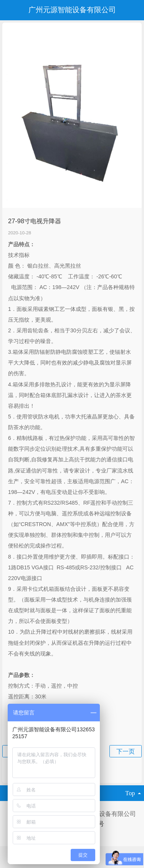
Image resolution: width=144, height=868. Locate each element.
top (133, 793)
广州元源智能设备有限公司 (72, 10)
